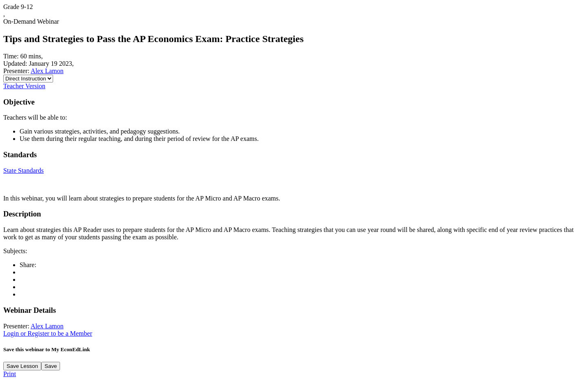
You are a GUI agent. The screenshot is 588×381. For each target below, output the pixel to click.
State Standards (23, 170)
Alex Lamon (47, 71)
